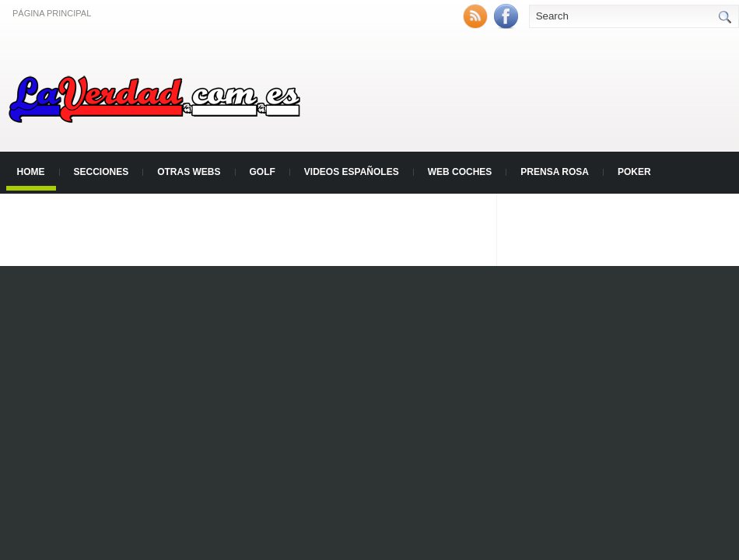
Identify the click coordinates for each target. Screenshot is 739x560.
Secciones (102, 172)
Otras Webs (189, 172)
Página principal (52, 13)
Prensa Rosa (555, 172)
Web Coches (460, 172)
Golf (263, 172)
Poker (634, 172)
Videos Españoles (352, 172)
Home (31, 172)
